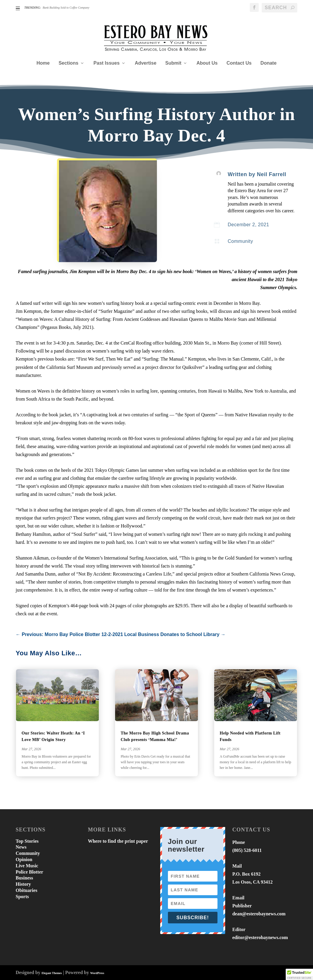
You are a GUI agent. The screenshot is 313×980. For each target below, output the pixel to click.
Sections (68, 63)
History (23, 884)
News (21, 847)
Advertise (146, 63)
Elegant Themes (52, 973)
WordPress (97, 973)
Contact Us (239, 63)
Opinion (24, 859)
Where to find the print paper (118, 841)
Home (43, 63)
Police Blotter (30, 872)
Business (24, 878)
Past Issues (107, 63)
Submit (173, 63)
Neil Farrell (272, 174)
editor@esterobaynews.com (260, 937)
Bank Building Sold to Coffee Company (66, 8)
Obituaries (27, 890)
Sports (22, 897)
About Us (207, 63)
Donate (268, 63)
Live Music (27, 866)
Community (240, 241)
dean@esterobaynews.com (259, 914)
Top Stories (27, 841)
